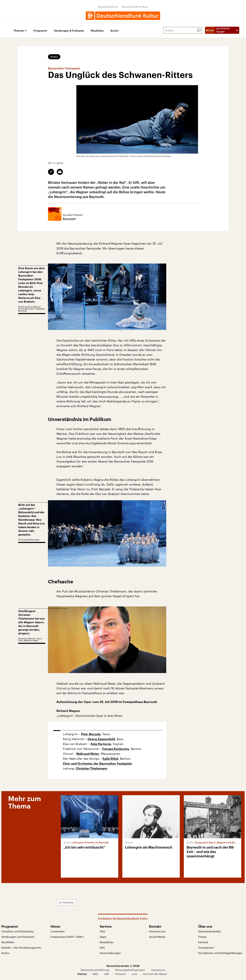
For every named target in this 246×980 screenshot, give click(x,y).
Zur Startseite (66, 902)
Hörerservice (157, 931)
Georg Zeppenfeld (101, 739)
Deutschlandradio (210, 931)
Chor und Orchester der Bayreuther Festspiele (97, 764)
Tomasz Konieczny (115, 749)
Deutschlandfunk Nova (135, 7)
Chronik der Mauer (155, 974)
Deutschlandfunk (108, 7)
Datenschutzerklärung (95, 970)
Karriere (203, 942)
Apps (103, 937)
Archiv (114, 31)
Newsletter (107, 942)
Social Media (157, 937)
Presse (202, 937)
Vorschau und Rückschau (18, 931)
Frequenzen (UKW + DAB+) (67, 937)
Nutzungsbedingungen (130, 970)
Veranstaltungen (110, 953)
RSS (102, 947)
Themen (19, 31)
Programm (40, 31)
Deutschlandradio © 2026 (123, 966)
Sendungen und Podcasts (18, 937)
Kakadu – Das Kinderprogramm (21, 947)
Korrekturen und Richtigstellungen (220, 953)
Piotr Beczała (91, 734)
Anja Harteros (101, 744)
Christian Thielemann (91, 768)
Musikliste (97, 31)
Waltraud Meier (88, 754)
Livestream (58, 931)
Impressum (158, 970)
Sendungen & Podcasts (69, 31)
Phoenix (121, 974)
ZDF (107, 974)
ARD (95, 974)
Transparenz (206, 947)
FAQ (102, 931)
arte (134, 974)
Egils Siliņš (110, 759)
